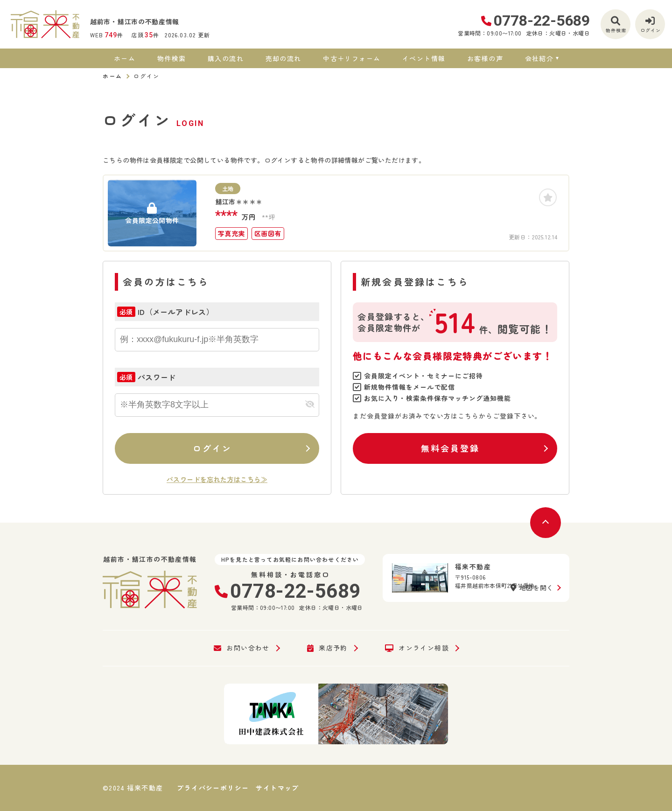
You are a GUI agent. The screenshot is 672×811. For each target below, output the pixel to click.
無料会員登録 (450, 448)
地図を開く (532, 587)
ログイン (212, 448)
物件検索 (172, 58)
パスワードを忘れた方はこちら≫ (217, 479)
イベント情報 (424, 58)
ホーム (125, 58)
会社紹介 (539, 58)
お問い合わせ (242, 648)
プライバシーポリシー (213, 788)
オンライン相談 (417, 648)
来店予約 (327, 648)
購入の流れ (226, 58)
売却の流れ (283, 58)
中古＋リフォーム (352, 58)
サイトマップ (277, 788)
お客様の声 (485, 58)
